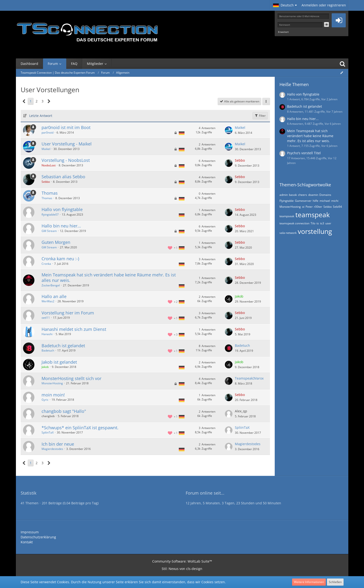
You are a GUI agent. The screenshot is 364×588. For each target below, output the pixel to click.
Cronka (46, 264)
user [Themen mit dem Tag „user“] (328, 223)
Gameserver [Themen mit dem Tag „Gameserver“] (303, 201)
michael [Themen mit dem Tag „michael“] (325, 201)
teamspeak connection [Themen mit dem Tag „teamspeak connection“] (294, 223)
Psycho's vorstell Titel (304, 153)
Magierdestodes (52, 449)
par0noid (47, 133)
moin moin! (53, 395)
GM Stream (49, 231)
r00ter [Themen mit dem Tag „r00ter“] (318, 207)
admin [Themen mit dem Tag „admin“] (284, 195)
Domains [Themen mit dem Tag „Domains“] (325, 195)
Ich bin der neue (58, 444)
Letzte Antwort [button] (41, 116)
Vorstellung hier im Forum (68, 313)
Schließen (335, 582)
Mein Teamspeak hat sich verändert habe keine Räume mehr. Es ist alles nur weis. (109, 278)
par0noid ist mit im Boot (66, 127)
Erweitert (283, 32)
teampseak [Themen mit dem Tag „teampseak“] (287, 216)
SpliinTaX (48, 432)
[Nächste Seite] (49, 101)
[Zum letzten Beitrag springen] (229, 130)
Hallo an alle (54, 296)
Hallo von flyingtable (62, 209)
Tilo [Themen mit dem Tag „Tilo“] (313, 223)
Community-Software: (182, 561)
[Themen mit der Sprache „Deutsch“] (182, 133)
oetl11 (46, 318)
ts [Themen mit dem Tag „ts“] (318, 223)
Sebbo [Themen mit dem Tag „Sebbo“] (328, 207)
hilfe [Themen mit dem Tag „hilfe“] (316, 201)
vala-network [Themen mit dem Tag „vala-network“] (288, 233)
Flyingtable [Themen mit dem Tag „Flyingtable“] (287, 201)
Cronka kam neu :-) (60, 259)
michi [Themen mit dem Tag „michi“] (335, 201)
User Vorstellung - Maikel (67, 144)
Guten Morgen (56, 242)
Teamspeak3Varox (249, 378)
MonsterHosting (52, 383)
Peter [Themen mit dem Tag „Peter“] (309, 207)
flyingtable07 (50, 214)
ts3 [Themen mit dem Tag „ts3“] (322, 223)
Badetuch (48, 350)
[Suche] (342, 64)
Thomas (50, 193)
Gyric (45, 400)
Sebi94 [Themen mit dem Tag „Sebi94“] (337, 207)
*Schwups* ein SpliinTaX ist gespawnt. (80, 428)
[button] (285, 5)
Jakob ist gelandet (59, 362)
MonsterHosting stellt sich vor (71, 378)
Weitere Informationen (309, 582)
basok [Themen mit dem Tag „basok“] (293, 195)
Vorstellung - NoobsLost (66, 160)
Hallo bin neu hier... (61, 226)
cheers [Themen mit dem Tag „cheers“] (303, 195)
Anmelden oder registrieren (324, 5)
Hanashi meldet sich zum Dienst (74, 329)
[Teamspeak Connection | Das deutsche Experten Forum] (87, 31)
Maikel (240, 128)
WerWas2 (48, 301)
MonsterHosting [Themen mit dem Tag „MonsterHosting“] (290, 207)
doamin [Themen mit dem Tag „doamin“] (313, 195)
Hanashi (47, 334)
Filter (260, 116)
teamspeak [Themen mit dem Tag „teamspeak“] (313, 215)
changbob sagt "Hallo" (64, 411)
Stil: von (182, 569)
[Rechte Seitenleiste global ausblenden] (342, 73)
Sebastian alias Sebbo (63, 177)
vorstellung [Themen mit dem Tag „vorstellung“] (315, 231)
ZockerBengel (51, 285)
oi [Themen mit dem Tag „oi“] (303, 207)
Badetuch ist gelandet (63, 346)
